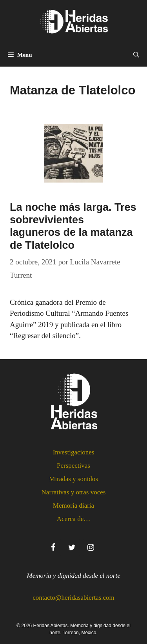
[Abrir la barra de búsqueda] (136, 55)
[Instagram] (91, 548)
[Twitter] (72, 548)
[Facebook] (53, 548)
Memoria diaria (73, 506)
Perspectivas (73, 466)
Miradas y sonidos (73, 479)
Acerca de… (73, 519)
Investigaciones (74, 452)
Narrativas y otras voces (74, 492)
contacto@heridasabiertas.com (73, 598)
